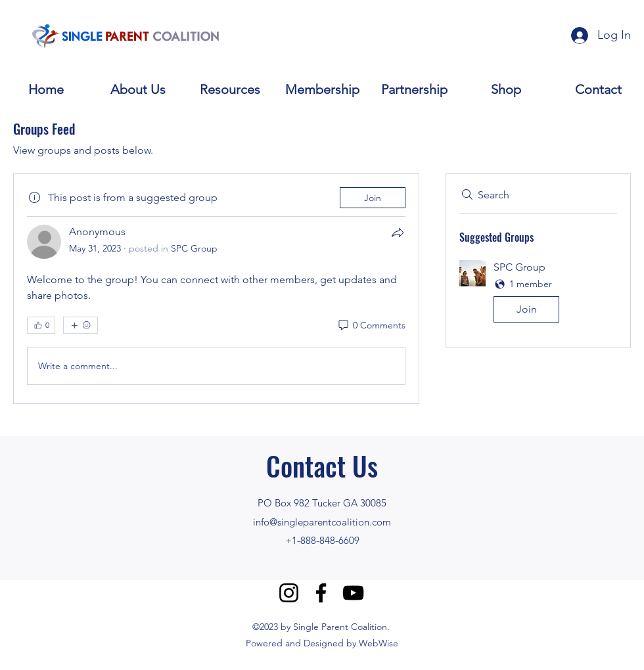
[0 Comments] (371, 326)
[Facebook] (321, 593)
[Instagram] (289, 593)
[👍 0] (41, 325)
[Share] (398, 233)
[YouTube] (353, 593)
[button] (538, 294)
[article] (216, 289)
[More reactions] (80, 325)
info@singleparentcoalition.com (322, 522)
